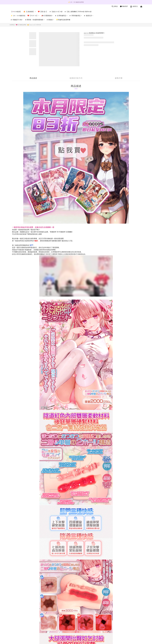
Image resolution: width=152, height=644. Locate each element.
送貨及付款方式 (76, 78)
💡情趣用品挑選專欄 (63, 20)
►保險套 (50, 20)
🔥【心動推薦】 (30, 12)
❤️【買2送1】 (43, 12)
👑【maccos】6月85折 (34, 25)
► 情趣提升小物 (17, 20)
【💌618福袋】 (16, 12)
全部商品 (12, 25)
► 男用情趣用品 (76, 16)
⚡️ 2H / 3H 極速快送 (18, 16)
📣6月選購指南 (47, 16)
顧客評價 (119, 78)
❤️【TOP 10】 (33, 16)
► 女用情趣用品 (61, 16)
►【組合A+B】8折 (56, 12)
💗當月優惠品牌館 (21, 25)
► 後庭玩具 (89, 16)
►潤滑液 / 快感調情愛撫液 (35, 20)
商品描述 (33, 78)
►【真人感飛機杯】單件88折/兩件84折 (78, 12)
